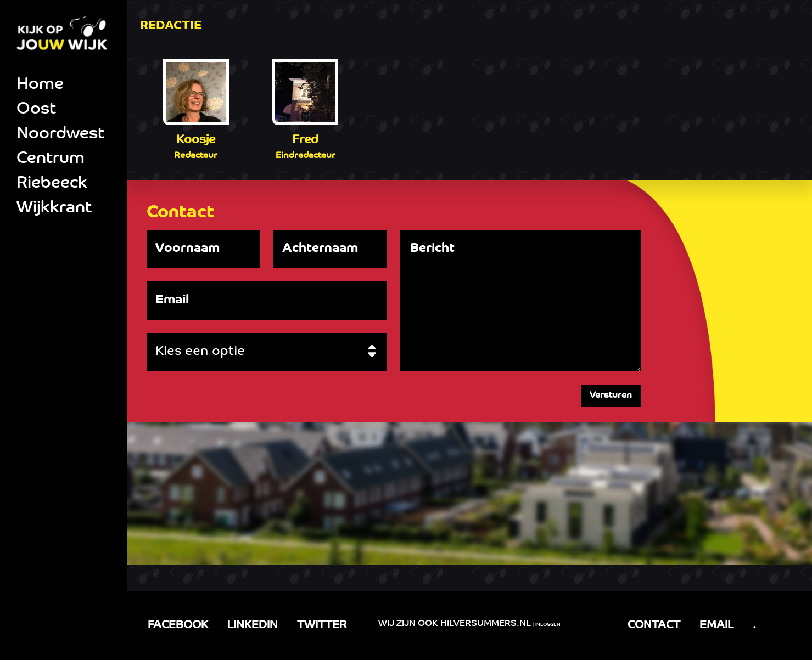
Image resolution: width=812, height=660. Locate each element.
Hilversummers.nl (486, 624)
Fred (305, 140)
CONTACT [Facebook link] (654, 625)
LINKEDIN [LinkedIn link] (253, 625)
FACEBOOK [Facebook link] (178, 625)
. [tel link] (754, 625)
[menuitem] (64, 85)
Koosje (196, 140)
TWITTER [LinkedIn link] (322, 625)
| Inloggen (547, 625)
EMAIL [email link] (716, 625)
